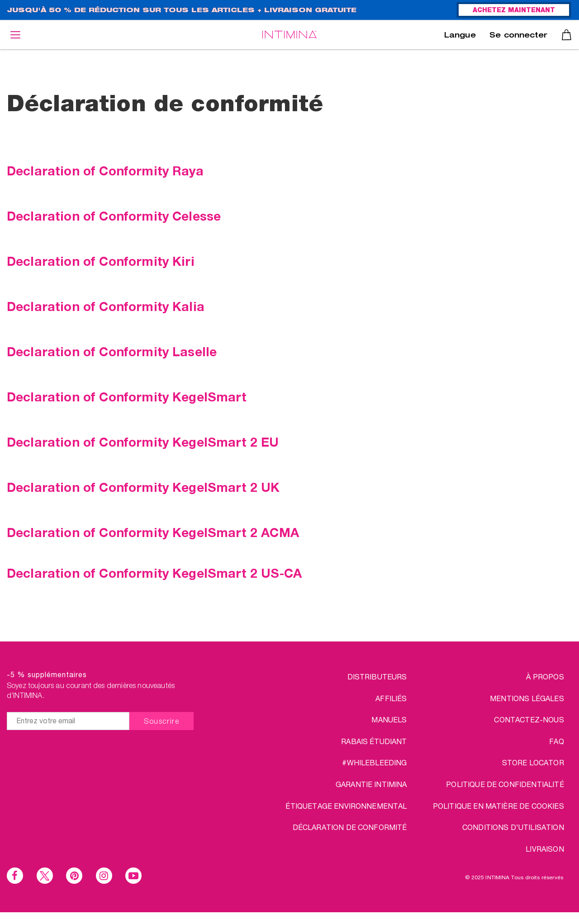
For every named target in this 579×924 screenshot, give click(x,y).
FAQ (556, 741)
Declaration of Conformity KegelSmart (127, 396)
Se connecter (518, 36)
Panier (567, 35)
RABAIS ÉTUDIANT (374, 741)
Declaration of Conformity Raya (105, 170)
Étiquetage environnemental (346, 806)
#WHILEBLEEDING (374, 762)
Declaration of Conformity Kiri (101, 261)
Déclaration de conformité (350, 827)
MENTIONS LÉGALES (527, 698)
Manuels (389, 719)
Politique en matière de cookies (498, 806)
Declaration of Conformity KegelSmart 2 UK (143, 487)
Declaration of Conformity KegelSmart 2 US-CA (154, 573)
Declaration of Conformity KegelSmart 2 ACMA (153, 532)
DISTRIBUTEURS (377, 676)
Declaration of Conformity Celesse (114, 216)
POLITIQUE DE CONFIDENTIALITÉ (505, 784)
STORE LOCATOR (533, 762)
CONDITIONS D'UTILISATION (513, 827)
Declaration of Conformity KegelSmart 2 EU (143, 442)
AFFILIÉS (391, 698)
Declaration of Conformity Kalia (106, 306)
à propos (545, 676)
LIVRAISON (545, 849)
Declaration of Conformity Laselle (112, 351)
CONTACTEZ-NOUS (529, 719)
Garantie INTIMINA (371, 784)
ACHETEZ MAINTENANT (514, 11)
